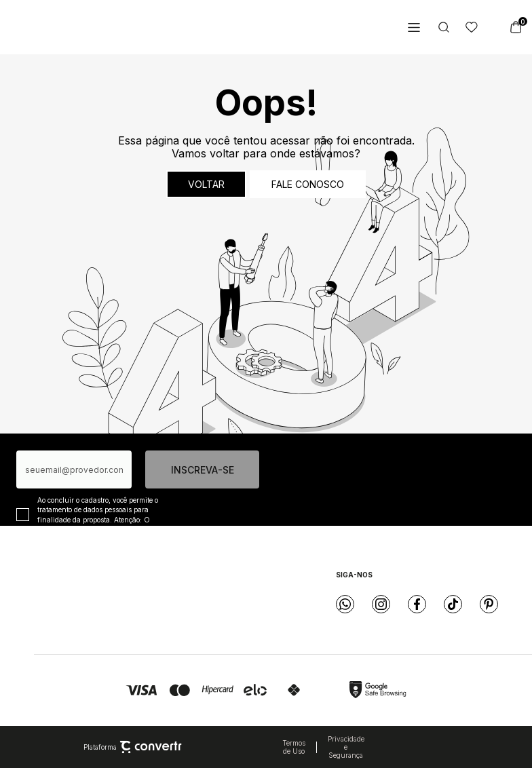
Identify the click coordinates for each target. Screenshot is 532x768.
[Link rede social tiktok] (453, 604)
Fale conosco (308, 184)
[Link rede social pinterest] (489, 604)
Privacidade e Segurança (346, 747)
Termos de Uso (294, 747)
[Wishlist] (472, 27)
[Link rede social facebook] (417, 604)
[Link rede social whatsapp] (345, 604)
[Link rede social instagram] (381, 604)
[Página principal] (94, 27)
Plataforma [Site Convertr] (133, 747)
